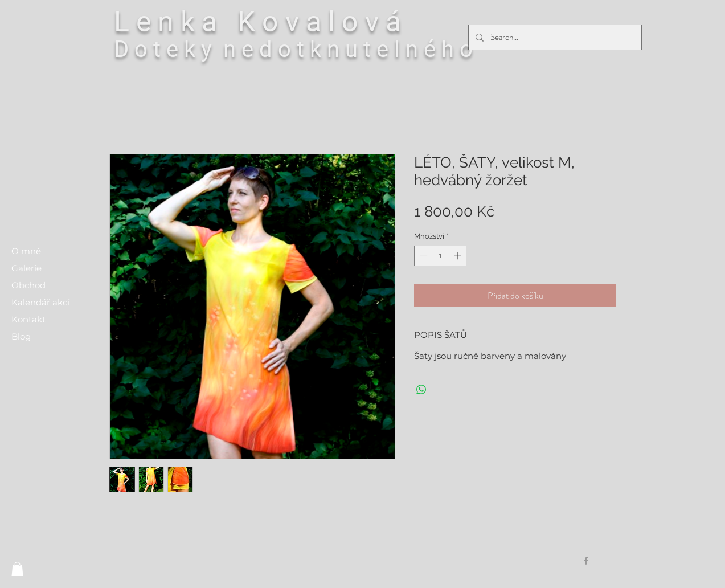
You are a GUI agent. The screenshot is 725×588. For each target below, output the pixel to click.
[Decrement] (423, 256)
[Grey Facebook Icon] (586, 561)
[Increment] (458, 256)
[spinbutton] (441, 256)
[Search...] (554, 37)
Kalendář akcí (40, 302)
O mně (26, 251)
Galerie (26, 268)
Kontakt (28, 319)
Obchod (28, 285)
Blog (21, 336)
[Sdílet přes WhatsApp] (421, 390)
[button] (17, 569)
